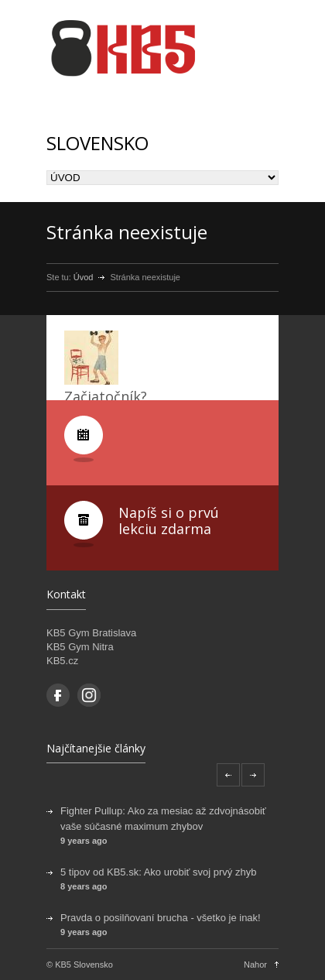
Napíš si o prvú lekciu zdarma (169, 521)
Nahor (255, 965)
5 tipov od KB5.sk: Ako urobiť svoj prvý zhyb (158, 872)
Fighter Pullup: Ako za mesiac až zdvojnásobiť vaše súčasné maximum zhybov (163, 819)
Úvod (84, 277)
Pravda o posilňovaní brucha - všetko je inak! (161, 918)
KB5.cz (62, 661)
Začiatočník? (106, 396)
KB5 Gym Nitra (80, 647)
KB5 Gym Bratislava (91, 633)
